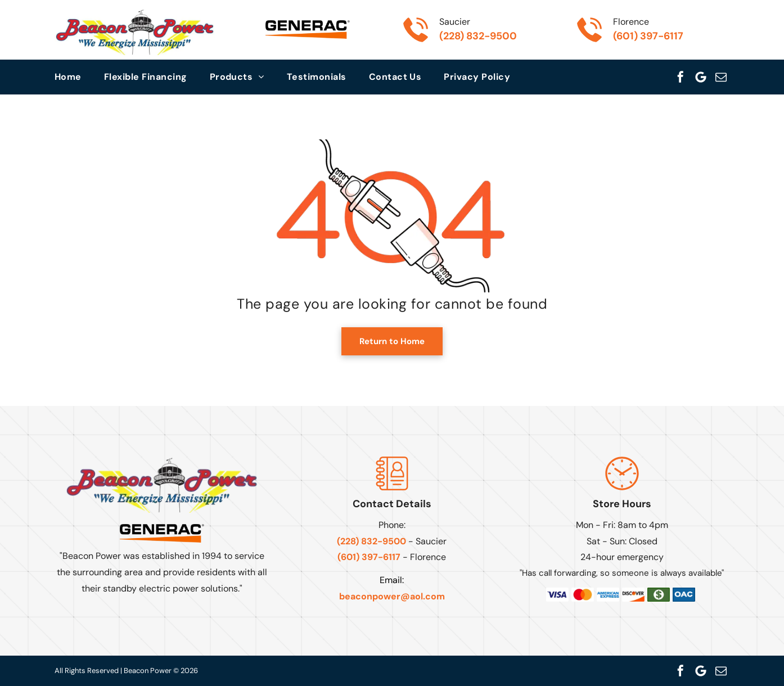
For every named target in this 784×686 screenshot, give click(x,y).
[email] (721, 77)
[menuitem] (79, 77)
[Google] (701, 77)
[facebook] (681, 77)
